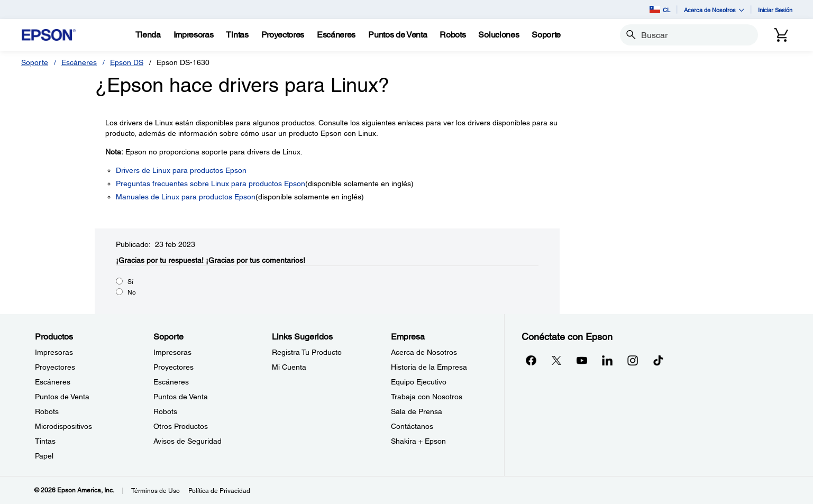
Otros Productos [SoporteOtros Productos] (181, 426)
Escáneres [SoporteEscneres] (171, 382)
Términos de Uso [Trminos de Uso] (156, 491)
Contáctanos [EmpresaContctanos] (412, 426)
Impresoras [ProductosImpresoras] (54, 352)
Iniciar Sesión (775, 10)
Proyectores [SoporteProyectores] (173, 367)
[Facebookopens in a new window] (531, 360)
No (132, 292)
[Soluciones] (499, 35)
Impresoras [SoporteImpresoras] (172, 352)
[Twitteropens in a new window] (556, 360)
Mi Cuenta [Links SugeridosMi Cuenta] (289, 367)
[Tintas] (237, 35)
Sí (130, 282)
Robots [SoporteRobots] (165, 411)
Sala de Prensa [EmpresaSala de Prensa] (417, 411)
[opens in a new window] (658, 360)
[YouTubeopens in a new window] (582, 360)
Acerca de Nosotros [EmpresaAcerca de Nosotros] (424, 352)
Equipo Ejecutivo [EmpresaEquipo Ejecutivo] (419, 382)
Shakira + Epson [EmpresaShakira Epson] (418, 441)
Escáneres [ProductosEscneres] (53, 382)
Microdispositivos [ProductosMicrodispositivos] (63, 426)
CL (660, 10)
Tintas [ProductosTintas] (45, 441)
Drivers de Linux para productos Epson (181, 170)
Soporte (35, 62)
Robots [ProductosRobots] (47, 411)
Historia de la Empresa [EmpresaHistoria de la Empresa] (429, 367)
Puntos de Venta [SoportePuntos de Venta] (181, 397)
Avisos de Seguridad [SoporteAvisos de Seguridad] (188, 441)
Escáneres (79, 62)
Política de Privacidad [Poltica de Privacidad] (219, 491)
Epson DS (127, 62)
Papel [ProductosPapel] (44, 456)
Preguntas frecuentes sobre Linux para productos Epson (211, 184)
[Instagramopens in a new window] (633, 360)
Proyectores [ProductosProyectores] (55, 367)
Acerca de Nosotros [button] (714, 10)
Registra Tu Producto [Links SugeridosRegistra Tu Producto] (307, 352)
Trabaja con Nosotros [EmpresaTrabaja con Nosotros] (427, 397)
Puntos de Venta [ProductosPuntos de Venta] (62, 397)
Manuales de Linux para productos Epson (186, 197)
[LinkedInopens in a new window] (607, 360)
